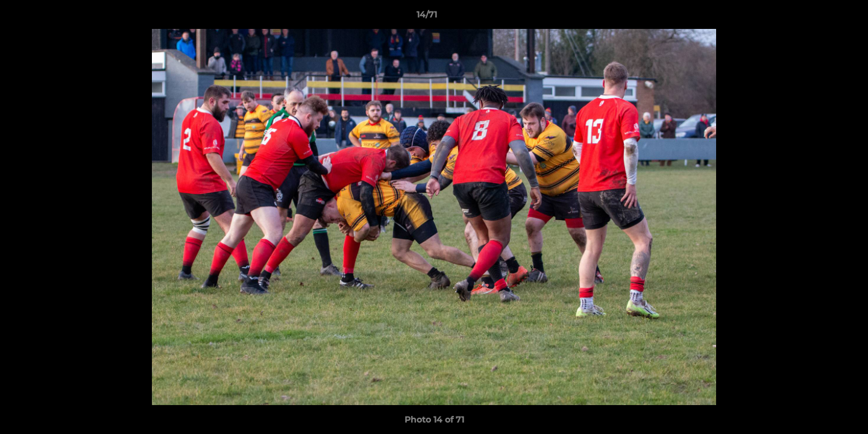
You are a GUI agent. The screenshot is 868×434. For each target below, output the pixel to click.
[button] (817, 17)
